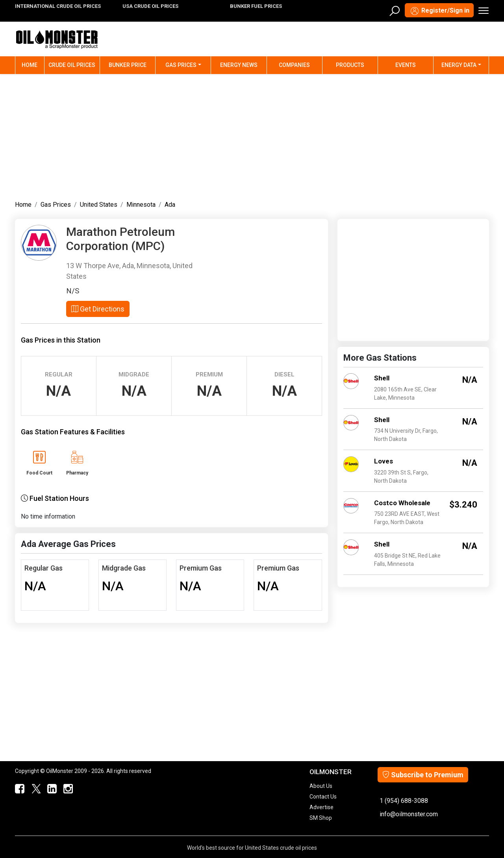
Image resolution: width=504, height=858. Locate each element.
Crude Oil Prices (72, 65)
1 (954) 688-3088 (404, 801)
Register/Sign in (439, 11)
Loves (384, 461)
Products (350, 65)
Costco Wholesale (402, 503)
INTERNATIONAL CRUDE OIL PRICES (58, 6)
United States (99, 205)
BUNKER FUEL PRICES (256, 6)
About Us (321, 786)
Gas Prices (181, 65)
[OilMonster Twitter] (34, 789)
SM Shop (321, 818)
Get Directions (98, 309)
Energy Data (459, 65)
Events (406, 65)
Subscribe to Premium (423, 775)
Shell (382, 378)
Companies (294, 65)
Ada (170, 205)
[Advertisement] (252, 135)
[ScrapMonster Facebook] (18, 789)
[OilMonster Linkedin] (50, 789)
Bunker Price (128, 65)
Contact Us (323, 797)
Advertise (321, 807)
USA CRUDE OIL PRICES (150, 6)
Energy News (239, 65)
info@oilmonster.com (409, 814)
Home (33, 64)
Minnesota (141, 205)
